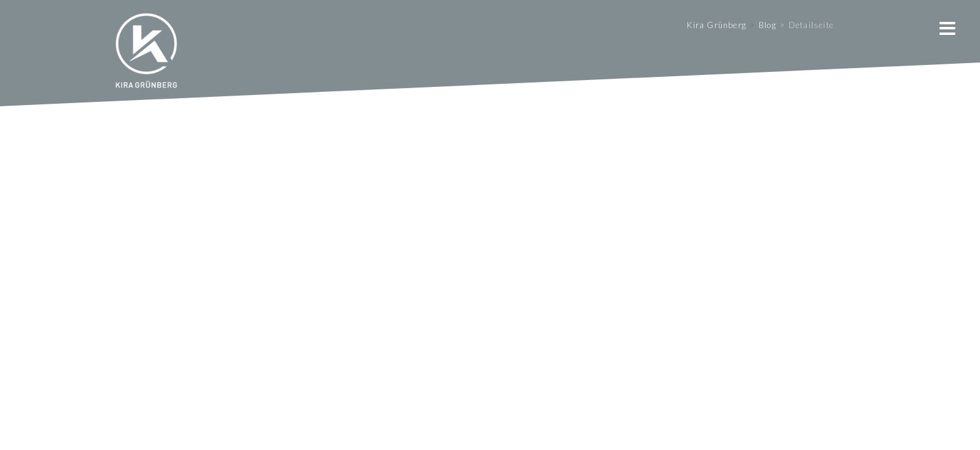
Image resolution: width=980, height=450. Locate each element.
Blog (767, 25)
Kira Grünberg (717, 25)
